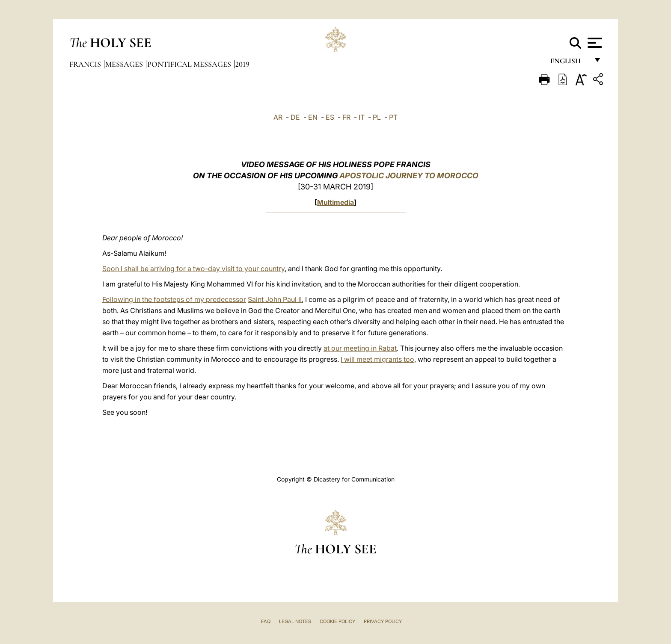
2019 (242, 64)
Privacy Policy (383, 621)
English (569, 63)
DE (295, 117)
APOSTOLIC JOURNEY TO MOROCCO (409, 176)
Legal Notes (295, 621)
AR (278, 117)
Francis (86, 64)
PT (393, 117)
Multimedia (335, 202)
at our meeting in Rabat (360, 348)
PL (377, 117)
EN (313, 117)
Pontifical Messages (190, 64)
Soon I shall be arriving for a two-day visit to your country (193, 269)
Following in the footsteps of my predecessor (174, 299)
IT (362, 117)
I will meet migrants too (377, 359)
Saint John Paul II (275, 299)
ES (330, 117)
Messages (125, 64)
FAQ (266, 621)
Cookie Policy (337, 621)
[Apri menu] (594, 43)
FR (346, 117)
